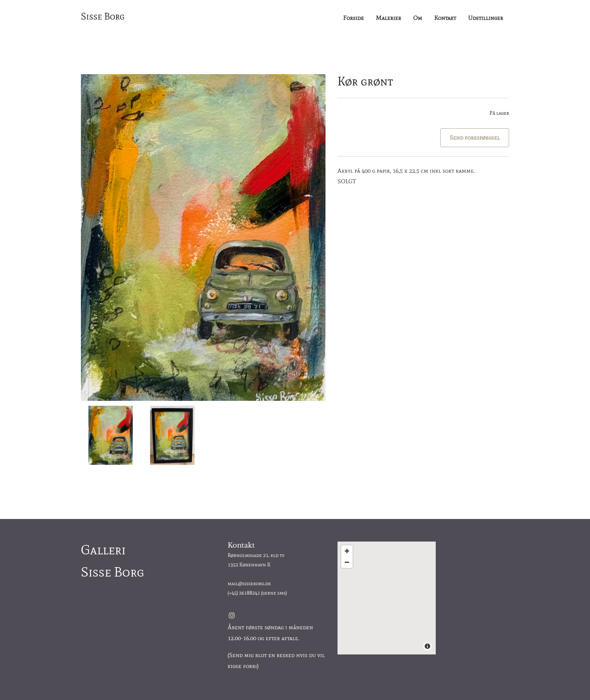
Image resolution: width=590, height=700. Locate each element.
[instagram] (232, 615)
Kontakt (445, 18)
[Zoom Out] (347, 562)
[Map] (387, 598)
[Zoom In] (347, 551)
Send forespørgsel (475, 138)
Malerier (389, 18)
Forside (354, 18)
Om (418, 18)
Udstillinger (486, 18)
